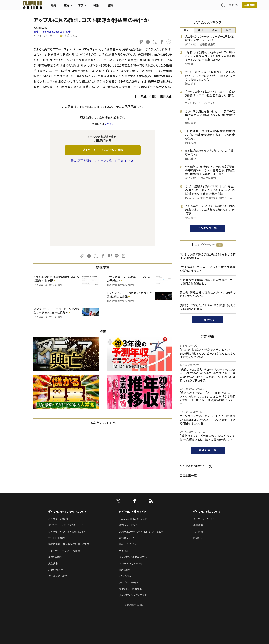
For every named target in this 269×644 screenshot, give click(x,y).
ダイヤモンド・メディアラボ (133, 590)
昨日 (201, 30)
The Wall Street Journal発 (56, 32)
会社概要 (198, 521)
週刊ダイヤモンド (128, 521)
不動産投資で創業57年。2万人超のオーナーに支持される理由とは (208, 282)
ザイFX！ (124, 546)
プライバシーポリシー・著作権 (64, 546)
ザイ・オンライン (127, 540)
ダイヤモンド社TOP (204, 514)
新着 (76, 7)
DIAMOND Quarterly (131, 559)
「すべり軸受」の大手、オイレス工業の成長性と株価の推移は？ (208, 269)
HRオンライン (126, 571)
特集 (118, 7)
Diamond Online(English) (133, 514)
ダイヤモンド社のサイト (133, 507)
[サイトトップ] (51, 6)
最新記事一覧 (208, 450)
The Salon (125, 565)
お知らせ (198, 533)
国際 (36, 32)
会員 (229, 30)
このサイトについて (58, 514)
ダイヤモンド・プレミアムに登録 (103, 150)
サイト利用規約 (56, 533)
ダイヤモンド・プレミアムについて (66, 521)
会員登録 (228, 7)
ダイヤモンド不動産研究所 (133, 552)
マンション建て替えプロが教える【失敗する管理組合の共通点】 (208, 256)
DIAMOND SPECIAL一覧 (196, 466)
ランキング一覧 (208, 228)
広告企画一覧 (188, 475)
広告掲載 (53, 559)
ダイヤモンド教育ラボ (130, 584)
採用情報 (198, 527)
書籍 (132, 7)
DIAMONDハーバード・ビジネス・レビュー (141, 527)
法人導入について (58, 571)
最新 (187, 30)
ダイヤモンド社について (207, 507)
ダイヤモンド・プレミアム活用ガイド (67, 527)
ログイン (212, 6)
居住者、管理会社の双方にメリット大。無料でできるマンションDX (208, 295)
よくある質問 (55, 552)
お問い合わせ (55, 565)
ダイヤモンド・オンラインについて (67, 507)
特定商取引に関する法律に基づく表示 (69, 540)
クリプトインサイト (129, 578)
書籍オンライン (127, 533)
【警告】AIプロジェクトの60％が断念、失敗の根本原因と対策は (208, 307)
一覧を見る (208, 320)
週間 (215, 30)
